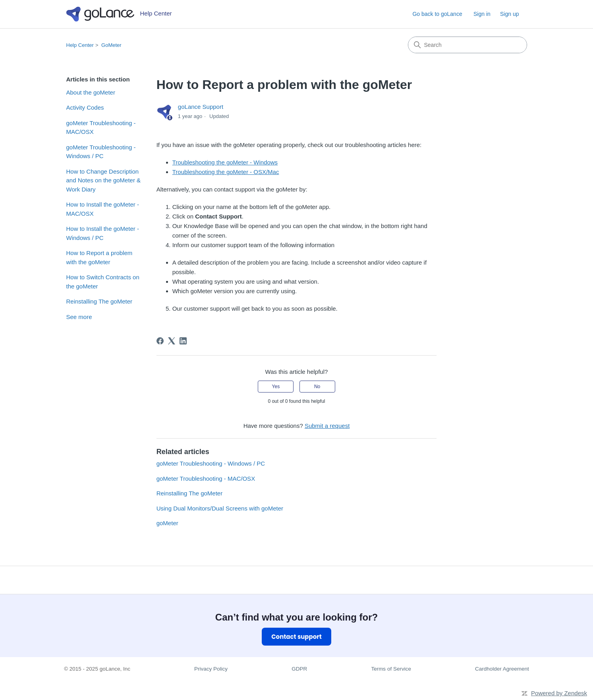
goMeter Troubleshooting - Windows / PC (101, 152)
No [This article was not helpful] (317, 387)
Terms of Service (391, 669)
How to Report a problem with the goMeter (99, 257)
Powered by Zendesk (559, 693)
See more (79, 317)
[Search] (467, 45)
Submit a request (327, 426)
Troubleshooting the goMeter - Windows (225, 162)
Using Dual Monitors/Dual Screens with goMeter (220, 508)
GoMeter (111, 45)
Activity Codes (85, 107)
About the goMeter (91, 92)
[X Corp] (172, 341)
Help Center (80, 45)
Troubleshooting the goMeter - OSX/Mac (226, 172)
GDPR (299, 669)
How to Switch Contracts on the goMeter (103, 282)
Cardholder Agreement (502, 669)
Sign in (482, 14)
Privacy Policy (211, 669)
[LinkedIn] (183, 341)
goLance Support (201, 107)
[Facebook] (160, 341)
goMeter (167, 523)
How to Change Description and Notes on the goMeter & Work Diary (104, 180)
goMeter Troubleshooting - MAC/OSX (101, 128)
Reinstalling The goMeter (99, 301)
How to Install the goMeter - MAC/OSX (103, 209)
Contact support (296, 637)
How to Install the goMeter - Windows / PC (103, 233)
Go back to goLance (437, 14)
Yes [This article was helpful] (276, 387)
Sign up (509, 14)
